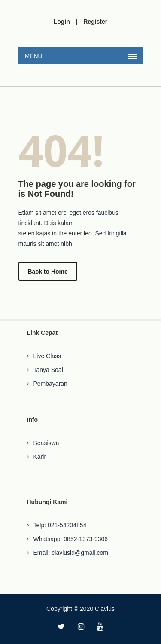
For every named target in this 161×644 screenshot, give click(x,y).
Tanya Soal (48, 370)
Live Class (47, 356)
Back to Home (48, 272)
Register (95, 22)
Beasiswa (46, 443)
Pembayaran (50, 384)
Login (62, 22)
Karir (40, 457)
